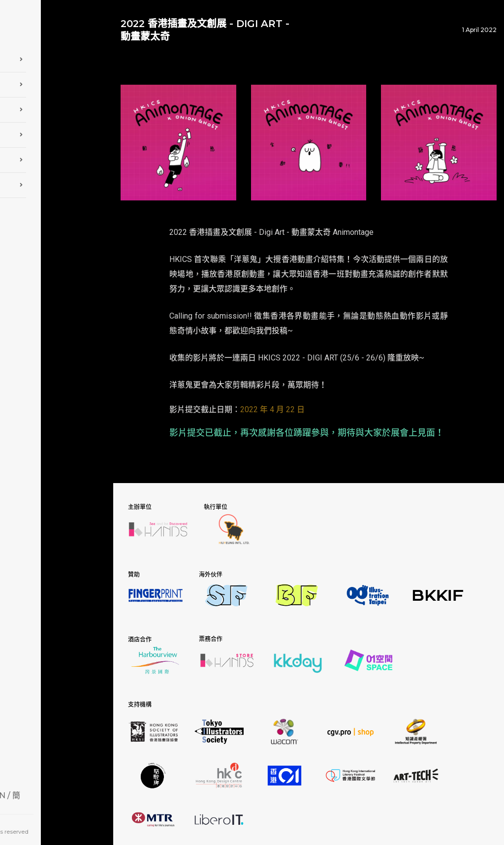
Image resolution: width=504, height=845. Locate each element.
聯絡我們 (57, 182)
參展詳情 (57, 82)
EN (80, 792)
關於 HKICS (57, 57)
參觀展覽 (57, 107)
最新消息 (57, 157)
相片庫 (57, 132)
